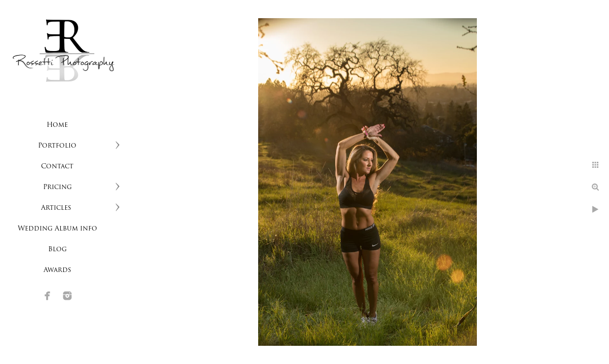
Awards (57, 270)
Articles (57, 208)
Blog (57, 249)
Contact (57, 167)
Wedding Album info (57, 229)
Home (57, 125)
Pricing (57, 187)
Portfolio (57, 146)
